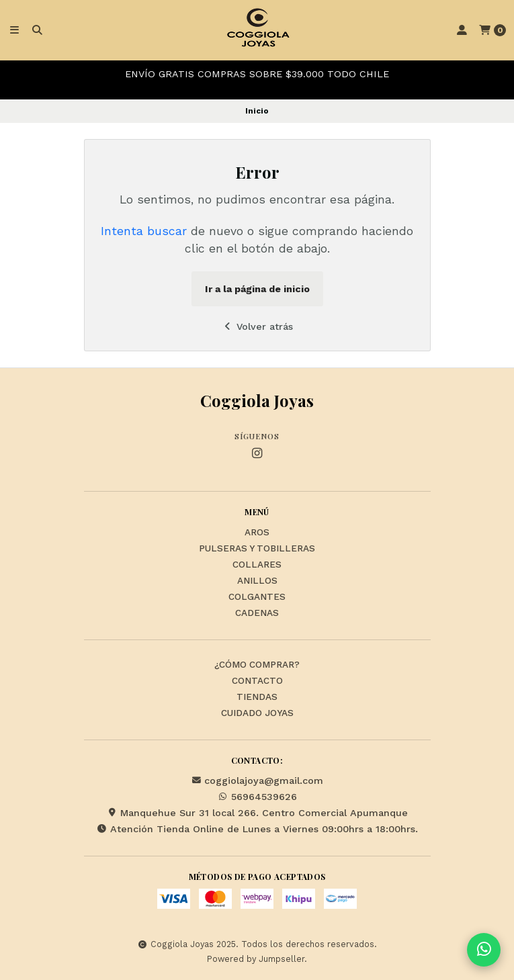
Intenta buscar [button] (144, 231)
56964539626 (257, 797)
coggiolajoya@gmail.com (257, 781)
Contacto (257, 681)
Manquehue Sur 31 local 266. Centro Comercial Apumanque (257, 813)
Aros (257, 533)
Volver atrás (257, 326)
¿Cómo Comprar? (257, 665)
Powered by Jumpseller (256, 959)
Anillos (257, 581)
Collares (257, 565)
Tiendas (257, 697)
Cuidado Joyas (257, 713)
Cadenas (257, 613)
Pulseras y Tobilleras (257, 549)
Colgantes (257, 597)
